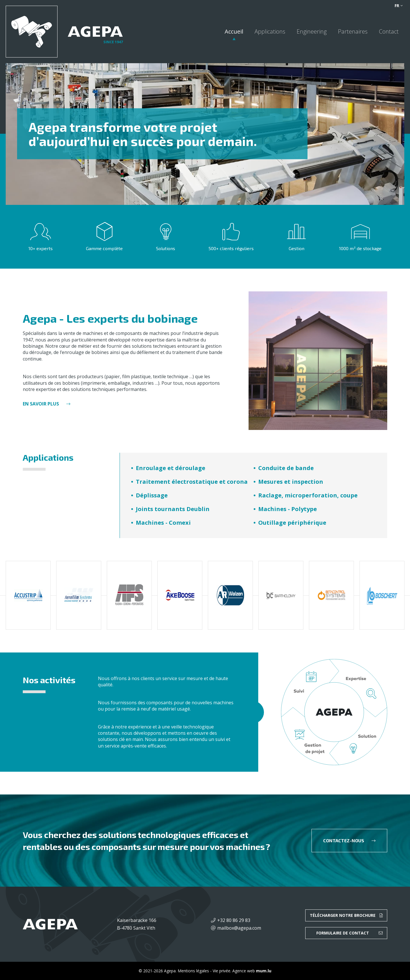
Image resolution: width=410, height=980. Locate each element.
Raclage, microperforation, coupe (308, 495)
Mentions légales (193, 971)
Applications (270, 31)
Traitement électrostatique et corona (192, 482)
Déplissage (152, 495)
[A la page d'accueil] (64, 32)
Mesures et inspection (291, 482)
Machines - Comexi (163, 523)
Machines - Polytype (288, 509)
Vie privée (222, 971)
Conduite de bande (286, 468)
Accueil (234, 31)
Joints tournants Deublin (173, 509)
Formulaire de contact (343, 933)
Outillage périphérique (292, 523)
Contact (389, 31)
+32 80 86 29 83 (234, 920)
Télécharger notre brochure (343, 915)
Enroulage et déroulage (171, 468)
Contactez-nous (344, 840)
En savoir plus (41, 404)
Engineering (312, 31)
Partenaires (353, 31)
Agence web (244, 971)
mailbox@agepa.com (239, 928)
